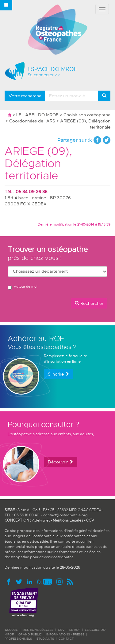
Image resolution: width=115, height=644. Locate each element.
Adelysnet (41, 520)
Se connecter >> (44, 75)
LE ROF (75, 630)
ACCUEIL (11, 630)
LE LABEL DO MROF (37, 115)
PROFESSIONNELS (18, 639)
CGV (90, 520)
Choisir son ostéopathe (87, 115)
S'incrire (59, 374)
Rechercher (89, 303)
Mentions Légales (68, 520)
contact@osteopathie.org (65, 515)
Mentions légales (38, 630)
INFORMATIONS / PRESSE (65, 634)
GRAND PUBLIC (30, 634)
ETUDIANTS (45, 639)
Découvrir (61, 462)
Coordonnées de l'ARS (32, 121)
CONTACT (66, 639)
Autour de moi (22, 287)
